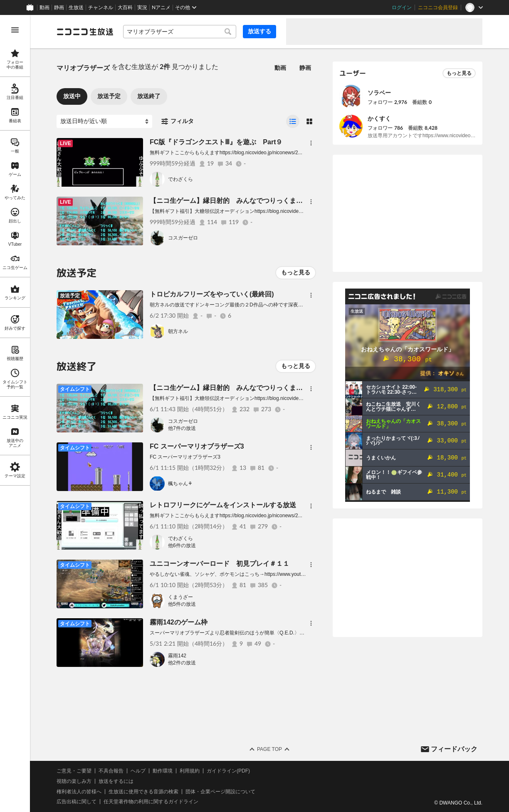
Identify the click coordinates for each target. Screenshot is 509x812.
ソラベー (379, 93)
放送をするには (116, 781)
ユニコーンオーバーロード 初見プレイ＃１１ (220, 564)
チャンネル (101, 7)
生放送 (76, 7)
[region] (15, 413)
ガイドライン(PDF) (228, 771)
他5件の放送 (182, 604)
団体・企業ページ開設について (220, 792)
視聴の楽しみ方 (74, 781)
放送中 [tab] (72, 96)
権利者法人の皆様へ (79, 792)
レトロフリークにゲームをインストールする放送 (223, 505)
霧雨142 (177, 656)
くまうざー (180, 597)
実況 (142, 7)
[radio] (293, 121)
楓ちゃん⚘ (180, 484)
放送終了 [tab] (149, 96)
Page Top (269, 749)
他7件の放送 (182, 428)
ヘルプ (138, 771)
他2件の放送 (182, 663)
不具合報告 (111, 771)
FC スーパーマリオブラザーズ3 (197, 446)
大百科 (125, 7)
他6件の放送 (182, 545)
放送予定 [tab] (109, 96)
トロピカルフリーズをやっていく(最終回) (212, 294)
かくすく (379, 118)
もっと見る (296, 272)
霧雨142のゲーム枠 (179, 622)
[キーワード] (180, 32)
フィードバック (454, 749)
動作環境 (163, 771)
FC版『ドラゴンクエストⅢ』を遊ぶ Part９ (216, 142)
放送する (259, 31)
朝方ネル (178, 331)
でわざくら (180, 179)
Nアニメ (161, 7)
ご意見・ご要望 (74, 771)
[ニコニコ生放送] (85, 32)
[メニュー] (311, 143)
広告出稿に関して (77, 802)
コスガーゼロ (183, 238)
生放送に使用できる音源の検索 (143, 792)
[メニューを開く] (15, 30)
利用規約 (190, 771)
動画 (44, 7)
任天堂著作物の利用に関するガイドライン (151, 802)
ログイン (402, 7)
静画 (59, 7)
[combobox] (180, 32)
